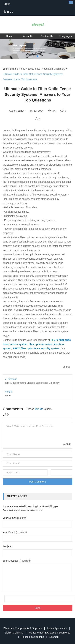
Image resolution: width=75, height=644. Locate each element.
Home (9, 36)
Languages (66, 36)
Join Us (8, 12)
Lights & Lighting (14, 633)
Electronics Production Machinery (47, 69)
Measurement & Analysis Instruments (49, 633)
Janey (21, 111)
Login (7, 4)
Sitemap (54, 637)
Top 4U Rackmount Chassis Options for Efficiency (32, 383)
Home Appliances (57, 628)
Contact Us (47, 36)
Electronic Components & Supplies (23, 628)
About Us (28, 36)
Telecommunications (33, 637)
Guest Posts (17, 496)
